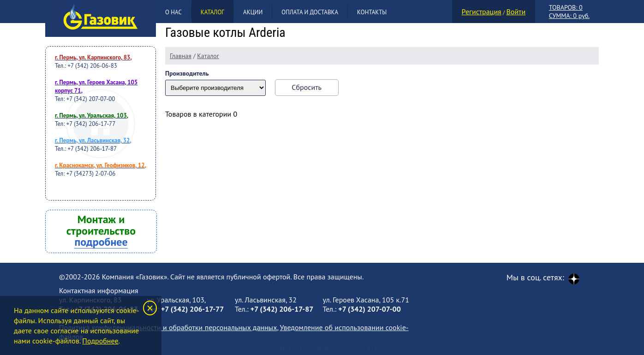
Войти (516, 12)
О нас (173, 12)
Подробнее (100, 341)
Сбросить (307, 87)
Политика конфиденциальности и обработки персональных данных (168, 327)
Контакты (372, 12)
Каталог (212, 12)
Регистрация (482, 12)
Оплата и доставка (310, 12)
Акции (253, 12)
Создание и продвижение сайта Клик (322, 348)
